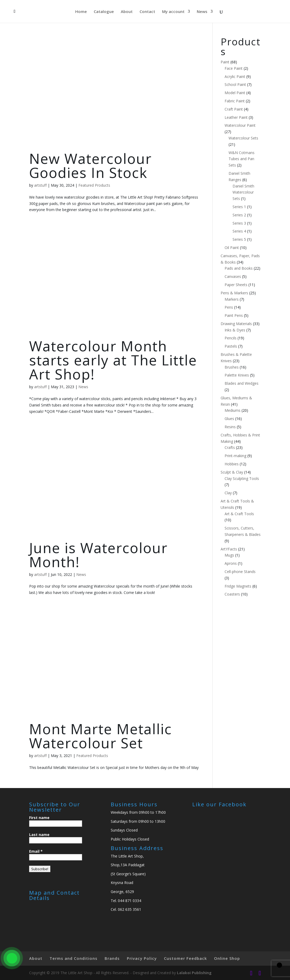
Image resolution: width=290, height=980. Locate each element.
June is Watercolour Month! (98, 555)
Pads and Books (239, 268)
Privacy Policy (142, 958)
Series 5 (239, 239)
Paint (225, 62)
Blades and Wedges (242, 383)
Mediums (233, 410)
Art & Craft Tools (239, 514)
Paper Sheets (236, 285)
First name (39, 818)
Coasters (232, 594)
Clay (228, 493)
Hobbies (232, 464)
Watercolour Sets (243, 138)
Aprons (231, 563)
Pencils (231, 338)
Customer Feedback (185, 958)
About (127, 12)
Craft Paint (234, 109)
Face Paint (234, 68)
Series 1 (239, 207)
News (202, 12)
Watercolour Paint (240, 125)
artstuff (40, 185)
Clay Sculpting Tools (242, 478)
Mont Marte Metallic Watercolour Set (101, 736)
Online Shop (227, 958)
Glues (229, 419)
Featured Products (94, 185)
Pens (229, 307)
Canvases (233, 276)
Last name (39, 835)
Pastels (231, 346)
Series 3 (239, 223)
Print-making (235, 456)
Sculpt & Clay (232, 472)
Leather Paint (236, 117)
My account (173, 12)
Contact (147, 12)
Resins (230, 427)
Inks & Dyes (235, 330)
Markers (232, 299)
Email (36, 851)
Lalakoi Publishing (194, 973)
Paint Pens (234, 315)
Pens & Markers (234, 293)
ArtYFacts (229, 549)
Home (81, 12)
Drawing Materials (236, 324)
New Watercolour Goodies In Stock (90, 165)
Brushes (232, 367)
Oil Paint (232, 248)
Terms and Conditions (73, 958)
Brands (112, 958)
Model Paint (235, 93)
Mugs (229, 555)
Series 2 (239, 215)
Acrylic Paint (235, 76)
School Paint (235, 84)
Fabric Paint (235, 101)
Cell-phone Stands (240, 572)
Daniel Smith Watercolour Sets (243, 192)
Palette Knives (237, 375)
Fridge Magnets (238, 586)
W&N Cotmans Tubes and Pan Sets (242, 159)
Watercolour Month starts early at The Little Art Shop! (113, 360)
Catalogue (104, 12)
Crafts (230, 447)
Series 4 (239, 231)
